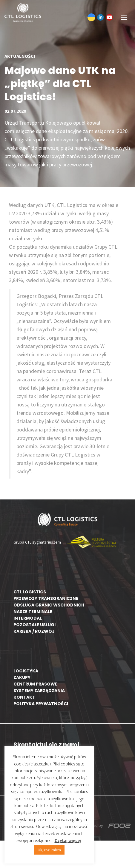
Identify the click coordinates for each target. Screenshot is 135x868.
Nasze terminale (33, 612)
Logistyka (26, 671)
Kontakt (24, 697)
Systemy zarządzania (39, 691)
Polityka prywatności (41, 704)
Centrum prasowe (35, 684)
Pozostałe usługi (34, 625)
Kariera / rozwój (34, 631)
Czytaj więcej (68, 840)
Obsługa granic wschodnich (49, 605)
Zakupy (22, 677)
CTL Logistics (30, 592)
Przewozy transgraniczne (46, 598)
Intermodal (28, 618)
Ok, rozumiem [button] (49, 850)
